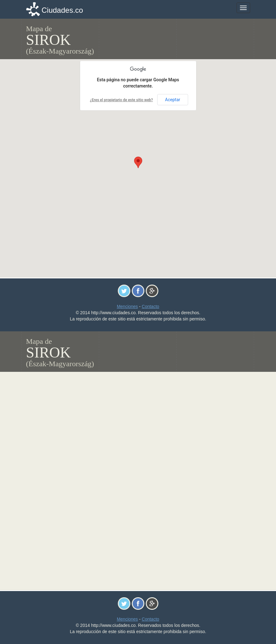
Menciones (127, 306)
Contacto (151, 306)
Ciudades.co (62, 10)
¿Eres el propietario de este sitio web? (121, 100)
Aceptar (173, 100)
